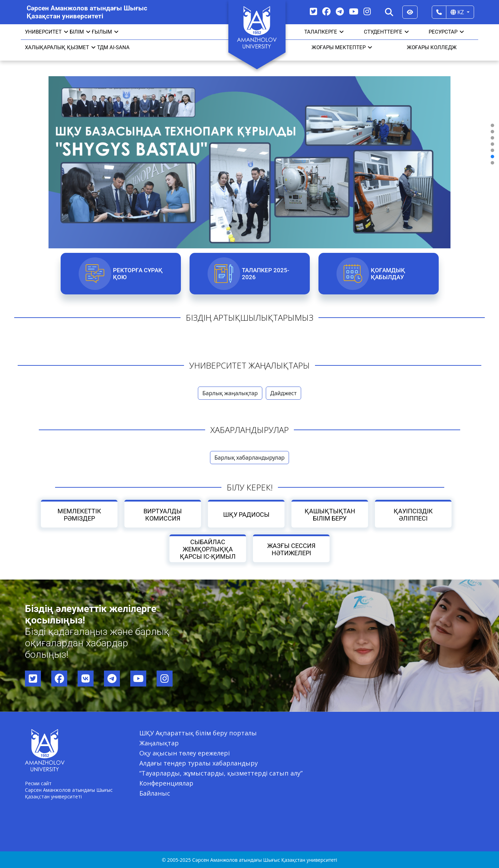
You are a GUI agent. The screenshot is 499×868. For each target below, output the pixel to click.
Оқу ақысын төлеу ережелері (185, 753)
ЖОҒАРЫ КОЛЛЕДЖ (432, 47)
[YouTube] (354, 11)
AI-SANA (120, 47)
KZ (458, 12)
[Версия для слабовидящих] (410, 12)
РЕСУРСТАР (446, 32)
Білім (80, 32)
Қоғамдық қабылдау (388, 274)
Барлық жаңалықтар (230, 393)
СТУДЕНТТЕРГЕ (386, 32)
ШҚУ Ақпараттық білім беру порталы (198, 733)
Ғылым (105, 32)
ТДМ (103, 47)
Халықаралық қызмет (60, 47)
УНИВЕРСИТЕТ (47, 32)
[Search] (389, 12)
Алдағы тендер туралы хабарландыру (199, 763)
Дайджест (283, 393)
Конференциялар (166, 783)
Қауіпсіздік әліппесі (413, 515)
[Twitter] (313, 11)
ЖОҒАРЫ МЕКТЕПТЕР (342, 47)
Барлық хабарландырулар (250, 458)
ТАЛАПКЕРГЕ (324, 32)
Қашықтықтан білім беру (330, 515)
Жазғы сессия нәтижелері (291, 549)
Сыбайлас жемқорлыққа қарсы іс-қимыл (208, 549)
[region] (249, 144)
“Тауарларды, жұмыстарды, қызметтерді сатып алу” (221, 773)
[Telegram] (340, 11)
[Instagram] (367, 11)
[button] (492, 125)
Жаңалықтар (159, 743)
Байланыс (155, 793)
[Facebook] (326, 11)
